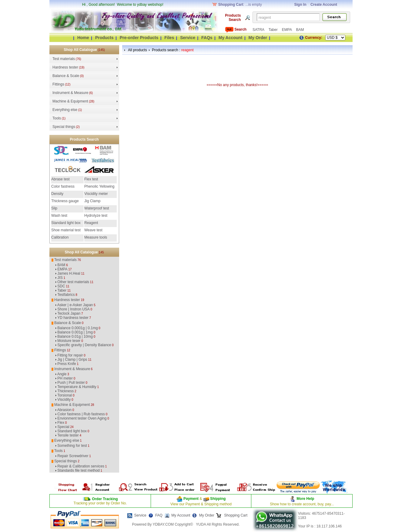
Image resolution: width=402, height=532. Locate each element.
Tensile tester (68, 435)
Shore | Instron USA (74, 309)
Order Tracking (105, 499)
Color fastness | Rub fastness (81, 414)
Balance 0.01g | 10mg (75, 336)
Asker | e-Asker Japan (75, 305)
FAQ (159, 515)
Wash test (59, 216)
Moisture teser (69, 341)
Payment (191, 499)
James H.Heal (69, 273)
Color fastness (63, 186)
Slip (54, 208)
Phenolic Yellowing (99, 186)
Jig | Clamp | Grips (72, 360)
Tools (57, 118)
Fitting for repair (70, 355)
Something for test (72, 446)
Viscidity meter (96, 194)
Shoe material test (66, 230)
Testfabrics (66, 295)
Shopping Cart (235, 515)
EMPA (287, 30)
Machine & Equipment (70, 101)
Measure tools (96, 237)
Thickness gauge (65, 201)
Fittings (58, 84)
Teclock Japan (69, 313)
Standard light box (66, 223)
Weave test (93, 230)
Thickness (65, 391)
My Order (258, 38)
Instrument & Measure (70, 93)
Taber (274, 30)
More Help (305, 499)
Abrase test (60, 179)
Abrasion (64, 410)
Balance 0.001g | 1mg (75, 332)
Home (83, 38)
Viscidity (64, 400)
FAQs (207, 38)
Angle (62, 374)
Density (57, 194)
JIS (60, 278)
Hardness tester (65, 67)
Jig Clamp (92, 201)
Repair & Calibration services (81, 466)
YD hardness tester (73, 318)
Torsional (65, 395)
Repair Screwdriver (73, 456)
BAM (300, 30)
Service (188, 38)
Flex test (91, 179)
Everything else (65, 110)
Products (104, 38)
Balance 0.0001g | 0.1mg (77, 328)
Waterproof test (97, 208)
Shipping (218, 499)
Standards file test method (78, 470)
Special (63, 427)
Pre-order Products (139, 38)
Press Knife (67, 364)
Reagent (91, 223)
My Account (231, 38)
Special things (64, 127)
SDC (61, 286)
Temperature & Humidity (77, 387)
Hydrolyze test (96, 216)
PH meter (65, 378)
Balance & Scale (66, 76)
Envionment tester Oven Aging (82, 418)
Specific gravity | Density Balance (84, 345)
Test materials (64, 59)
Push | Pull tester (71, 383)
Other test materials (73, 282)
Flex (61, 423)
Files (169, 38)
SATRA (259, 30)
